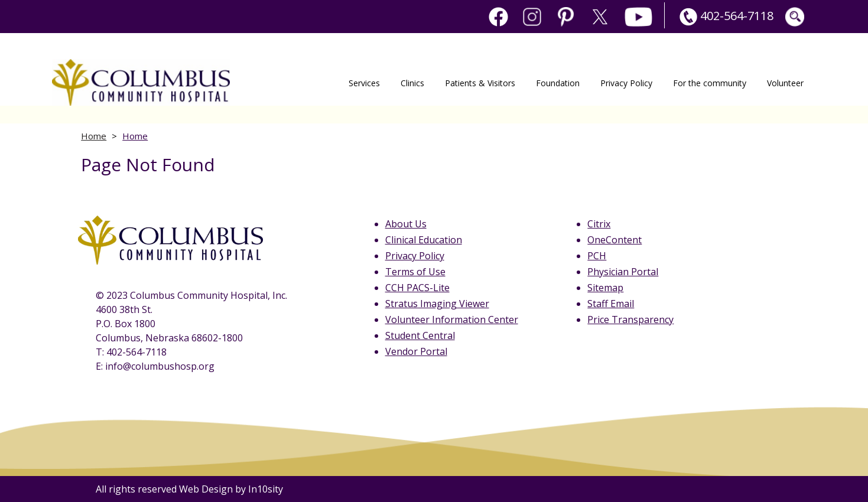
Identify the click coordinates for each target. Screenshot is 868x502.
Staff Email (611, 304)
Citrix (599, 224)
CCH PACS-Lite (417, 288)
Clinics (412, 83)
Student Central (420, 335)
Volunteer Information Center (452, 320)
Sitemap (605, 288)
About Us (406, 224)
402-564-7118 (725, 16)
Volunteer (785, 83)
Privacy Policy (626, 83)
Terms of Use (415, 272)
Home (94, 136)
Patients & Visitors (480, 83)
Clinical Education (424, 240)
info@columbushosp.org (160, 366)
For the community (710, 83)
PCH (597, 256)
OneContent (615, 240)
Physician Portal (623, 272)
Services (364, 83)
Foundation (558, 83)
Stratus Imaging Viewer (437, 304)
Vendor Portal (416, 351)
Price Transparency (630, 320)
